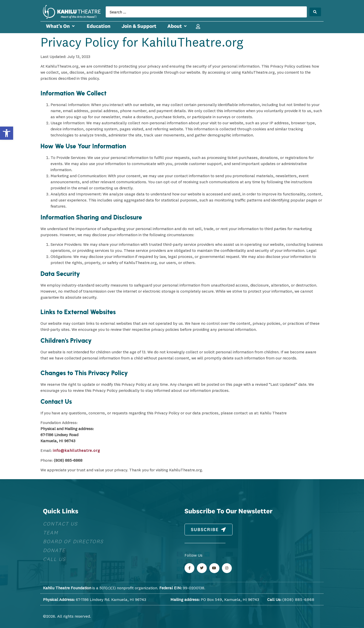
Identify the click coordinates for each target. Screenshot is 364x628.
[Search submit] (315, 12)
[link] (7, 133)
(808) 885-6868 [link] (298, 599)
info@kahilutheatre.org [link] (76, 450)
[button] (61, 26)
